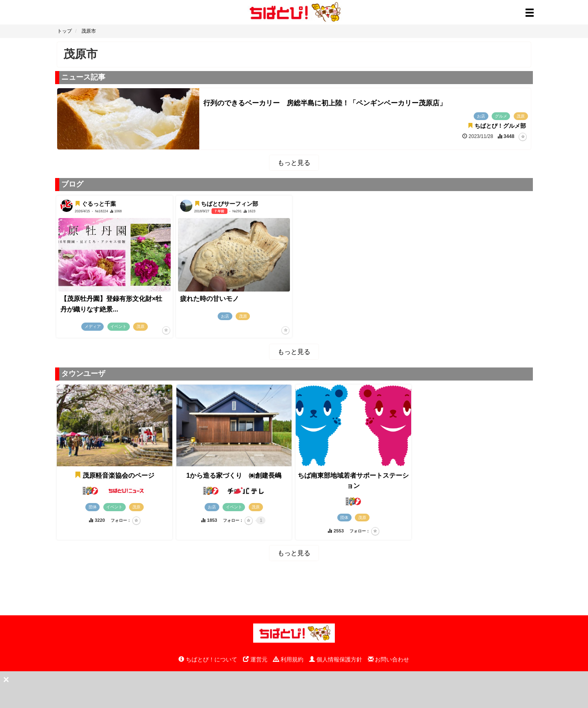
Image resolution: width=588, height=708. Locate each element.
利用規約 (288, 659)
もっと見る (294, 163)
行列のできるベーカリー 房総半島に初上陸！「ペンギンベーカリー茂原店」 (325, 103)
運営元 (255, 659)
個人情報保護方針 (336, 659)
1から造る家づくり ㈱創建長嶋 (234, 475)
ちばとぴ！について (208, 659)
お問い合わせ (389, 659)
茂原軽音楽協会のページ (114, 475)
